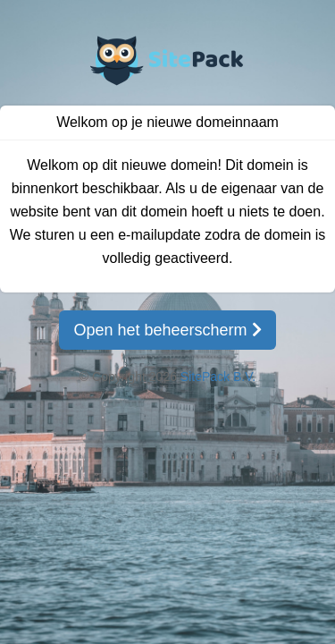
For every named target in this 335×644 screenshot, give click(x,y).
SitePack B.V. (218, 377)
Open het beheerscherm (167, 330)
